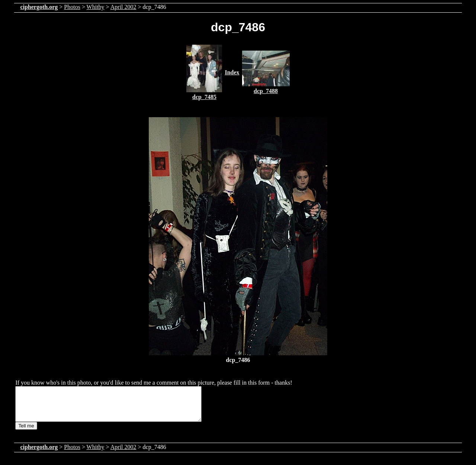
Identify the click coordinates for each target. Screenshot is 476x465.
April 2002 (123, 7)
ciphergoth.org (39, 7)
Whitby (96, 7)
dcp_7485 (204, 97)
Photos (72, 7)
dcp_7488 (266, 91)
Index (232, 72)
